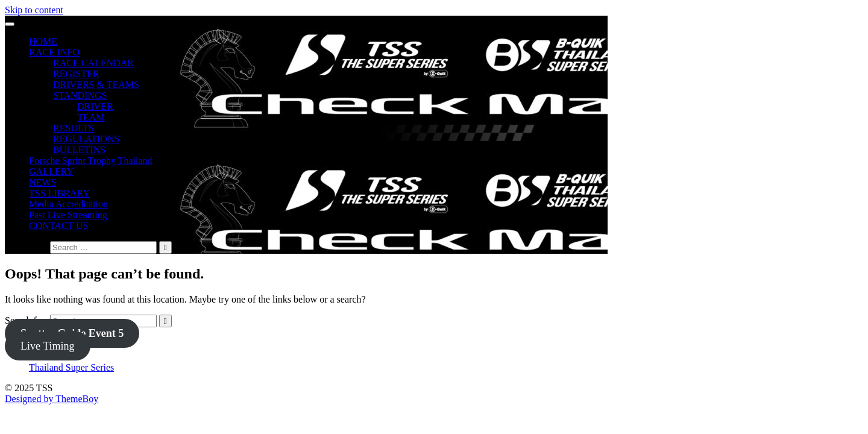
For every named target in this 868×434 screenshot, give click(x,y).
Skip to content (34, 10)
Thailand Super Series (71, 367)
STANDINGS (80, 96)
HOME (43, 41)
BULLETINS (79, 150)
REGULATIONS (86, 139)
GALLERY (51, 171)
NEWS (42, 182)
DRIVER (95, 106)
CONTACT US (58, 226)
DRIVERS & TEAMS (96, 85)
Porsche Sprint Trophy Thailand (91, 161)
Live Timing (48, 346)
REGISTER (76, 74)
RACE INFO (54, 52)
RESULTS (74, 128)
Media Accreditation (68, 204)
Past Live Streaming (68, 215)
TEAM (91, 117)
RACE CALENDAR (93, 63)
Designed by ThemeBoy (52, 399)
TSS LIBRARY (59, 193)
